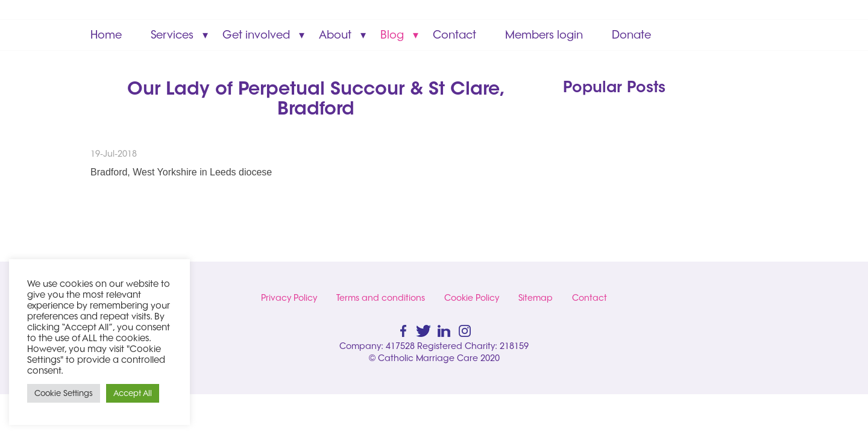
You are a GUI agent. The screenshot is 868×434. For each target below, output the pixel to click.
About (335, 35)
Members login (544, 35)
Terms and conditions (381, 298)
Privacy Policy (289, 298)
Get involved (256, 35)
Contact (454, 35)
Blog (392, 35)
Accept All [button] (133, 393)
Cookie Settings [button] (64, 393)
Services (172, 35)
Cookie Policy (472, 298)
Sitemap (536, 298)
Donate (631, 35)
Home (106, 35)
